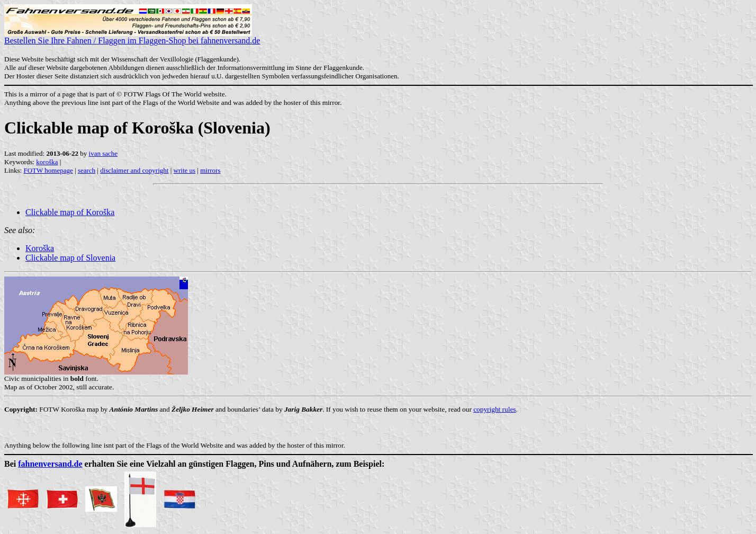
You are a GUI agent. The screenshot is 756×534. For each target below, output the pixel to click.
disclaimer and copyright (134, 170)
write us (185, 170)
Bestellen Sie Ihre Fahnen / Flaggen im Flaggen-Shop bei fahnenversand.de (132, 37)
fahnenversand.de (50, 464)
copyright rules (494, 409)
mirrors (210, 170)
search (87, 170)
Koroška (40, 248)
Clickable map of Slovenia (70, 258)
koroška (47, 162)
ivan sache (103, 153)
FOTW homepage (48, 170)
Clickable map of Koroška (70, 212)
